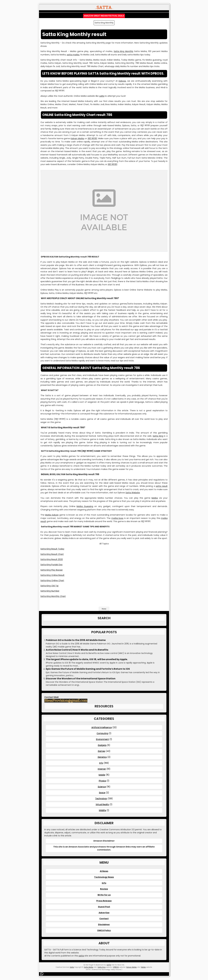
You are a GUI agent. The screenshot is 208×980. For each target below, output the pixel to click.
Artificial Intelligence (102, 727)
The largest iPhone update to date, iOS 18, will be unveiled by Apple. (87, 659)
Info (101, 763)
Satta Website (133, 493)
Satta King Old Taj (49, 586)
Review (104, 889)
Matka (155, 498)
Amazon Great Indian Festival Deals (104, 16)
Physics (102, 781)
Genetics (102, 757)
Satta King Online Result (52, 575)
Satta (67, 535)
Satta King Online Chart (52, 580)
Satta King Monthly (123, 51)
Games (101, 751)
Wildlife (102, 810)
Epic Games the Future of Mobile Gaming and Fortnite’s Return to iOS (88, 669)
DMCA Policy (104, 930)
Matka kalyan (52, 515)
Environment (102, 739)
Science (102, 787)
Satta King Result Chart (52, 554)
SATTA (109, 965)
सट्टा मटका (92, 138)
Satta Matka (89, 967)
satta (102, 96)
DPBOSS (116, 967)
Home (104, 609)
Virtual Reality (102, 804)
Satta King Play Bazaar (52, 570)
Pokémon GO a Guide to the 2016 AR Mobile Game (76, 640)
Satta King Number (50, 591)
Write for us (104, 895)
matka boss (117, 518)
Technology (101, 798)
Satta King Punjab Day (51, 565)
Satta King (158, 436)
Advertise (104, 913)
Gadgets (102, 745)
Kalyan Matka (77, 138)
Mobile (102, 775)
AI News (104, 871)
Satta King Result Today (52, 549)
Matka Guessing (85, 506)
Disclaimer (104, 924)
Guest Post (104, 907)
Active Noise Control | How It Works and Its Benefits (77, 650)
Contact (104, 919)
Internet (102, 769)
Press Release (104, 901)
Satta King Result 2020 (52, 559)
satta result (162, 486)
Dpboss (122, 81)
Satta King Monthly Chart (53, 596)
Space (102, 793)
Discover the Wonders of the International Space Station (81, 679)
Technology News (104, 877)
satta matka (73, 55)
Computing (102, 733)
